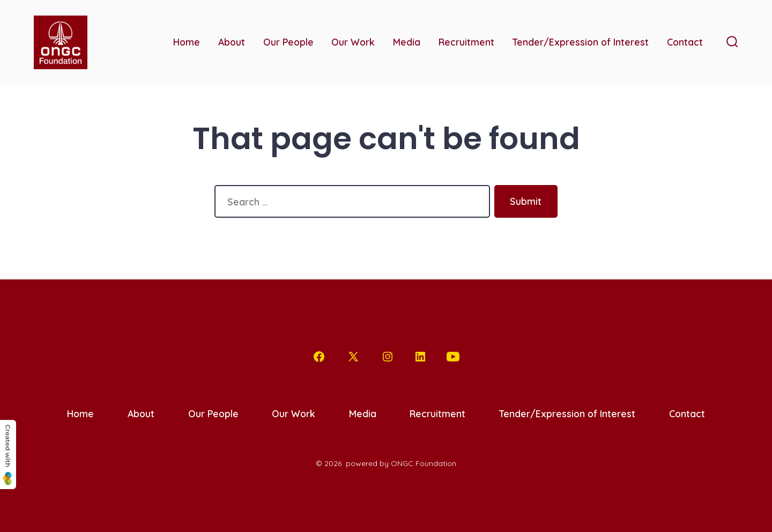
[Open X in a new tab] (353, 357)
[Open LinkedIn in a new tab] (420, 357)
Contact (685, 42)
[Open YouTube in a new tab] (453, 357)
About (232, 42)
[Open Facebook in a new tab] (319, 357)
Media (407, 42)
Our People (288, 42)
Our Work (353, 42)
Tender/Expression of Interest (581, 42)
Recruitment (466, 42)
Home (187, 42)
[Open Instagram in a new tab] (388, 357)
